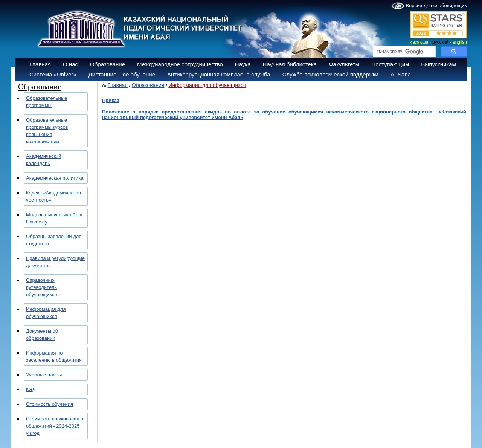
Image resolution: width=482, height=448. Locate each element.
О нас (70, 64)
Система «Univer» (53, 74)
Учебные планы (44, 375)
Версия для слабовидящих (429, 6)
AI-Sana (401, 74)
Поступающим (390, 64)
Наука (243, 64)
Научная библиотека (290, 64)
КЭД (31, 389)
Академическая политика (55, 178)
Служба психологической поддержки (330, 74)
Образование (108, 64)
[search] (403, 52)
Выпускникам (439, 64)
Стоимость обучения (50, 404)
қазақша (419, 42)
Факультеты (344, 64)
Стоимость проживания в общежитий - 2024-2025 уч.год (55, 426)
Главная (40, 64)
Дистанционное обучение (122, 74)
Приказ (111, 100)
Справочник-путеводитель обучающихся (42, 287)
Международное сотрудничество (180, 64)
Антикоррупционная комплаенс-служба (219, 74)
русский (440, 42)
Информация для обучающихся (207, 85)
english (460, 42)
